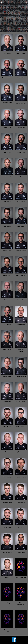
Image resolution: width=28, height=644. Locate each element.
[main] (7, 53)
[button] (2, 2)
